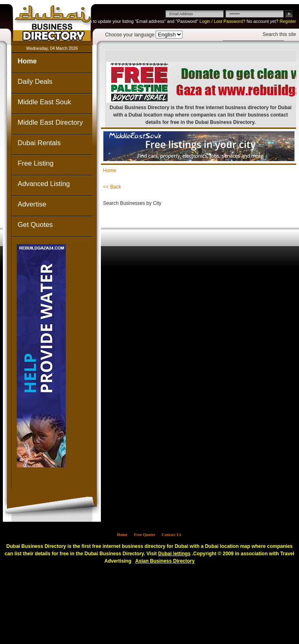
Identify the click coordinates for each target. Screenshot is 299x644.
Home (27, 61)
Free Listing (36, 163)
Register (288, 21)
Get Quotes (35, 225)
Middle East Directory (50, 122)
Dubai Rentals (39, 143)
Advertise (32, 204)
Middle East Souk (44, 102)
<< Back (112, 187)
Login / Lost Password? (222, 21)
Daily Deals (35, 82)
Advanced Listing (44, 184)
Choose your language (130, 35)
